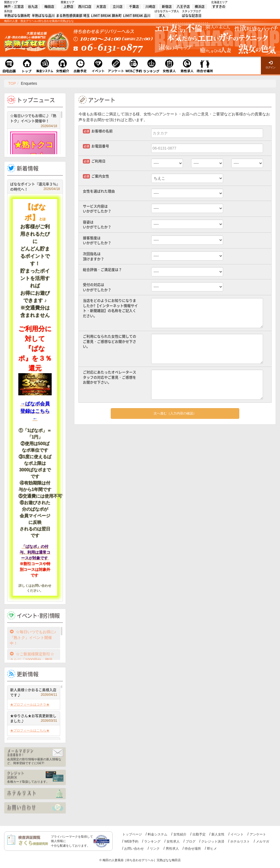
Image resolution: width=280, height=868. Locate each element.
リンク (155, 849)
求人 (162, 16)
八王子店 (183, 7)
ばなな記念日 (192, 16)
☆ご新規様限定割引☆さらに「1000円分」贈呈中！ (32, 660)
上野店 (68, 7)
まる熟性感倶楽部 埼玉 (73, 16)
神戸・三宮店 (14, 7)
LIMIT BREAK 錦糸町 (106, 16)
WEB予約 (131, 841)
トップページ (132, 834)
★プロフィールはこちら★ (30, 730)
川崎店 (150, 7)
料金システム (157, 834)
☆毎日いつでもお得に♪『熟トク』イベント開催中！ (34, 119)
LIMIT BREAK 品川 (137, 16)
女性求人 (173, 841)
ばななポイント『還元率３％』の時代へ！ (35, 187)
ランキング (152, 841)
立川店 (118, 7)
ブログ (191, 841)
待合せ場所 (193, 849)
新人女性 (218, 834)
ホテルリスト (240, 841)
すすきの (219, 7)
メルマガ (262, 841)
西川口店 (85, 7)
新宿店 (167, 7)
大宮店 (101, 7)
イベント (237, 834)
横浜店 (200, 7)
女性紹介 (180, 834)
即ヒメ (212, 849)
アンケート (258, 834)
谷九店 (33, 7)
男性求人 (172, 849)
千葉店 (134, 7)
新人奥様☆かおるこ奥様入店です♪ (34, 692)
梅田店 (49, 7)
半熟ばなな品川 (43, 16)
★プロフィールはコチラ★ (30, 705)
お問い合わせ (134, 849)
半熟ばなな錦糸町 (17, 16)
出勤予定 (199, 834)
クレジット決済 (213, 841)
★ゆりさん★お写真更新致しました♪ (34, 718)
